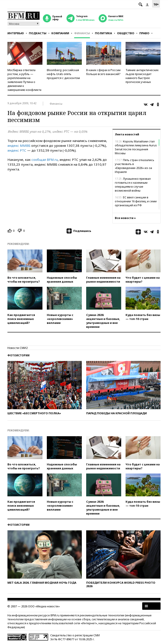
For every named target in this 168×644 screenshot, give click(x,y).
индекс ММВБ (19, 145)
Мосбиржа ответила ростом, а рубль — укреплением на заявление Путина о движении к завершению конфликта (24, 80)
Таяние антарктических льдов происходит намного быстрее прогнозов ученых (142, 76)
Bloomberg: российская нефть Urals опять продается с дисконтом (63, 74)
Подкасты (38, 33)
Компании (60, 33)
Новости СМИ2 (17, 348)
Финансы (82, 33)
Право (144, 33)
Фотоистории (18, 355)
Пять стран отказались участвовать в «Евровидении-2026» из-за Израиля (135, 166)
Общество (126, 33)
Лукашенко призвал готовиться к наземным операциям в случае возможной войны (133, 185)
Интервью (16, 33)
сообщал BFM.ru (45, 160)
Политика (103, 33)
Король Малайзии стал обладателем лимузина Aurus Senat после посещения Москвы (136, 147)
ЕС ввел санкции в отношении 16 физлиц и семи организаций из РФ (136, 201)
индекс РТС (17, 150)
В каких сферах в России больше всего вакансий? (103, 72)
